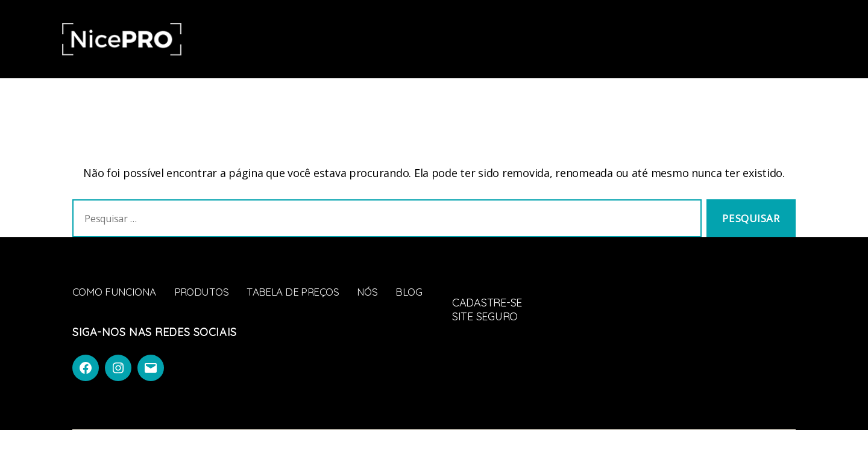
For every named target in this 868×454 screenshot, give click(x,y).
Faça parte (784, 39)
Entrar (713, 39)
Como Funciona (286, 39)
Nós (531, 39)
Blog (570, 39)
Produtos (370, 39)
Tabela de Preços (459, 39)
